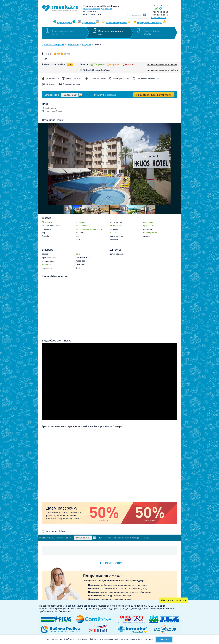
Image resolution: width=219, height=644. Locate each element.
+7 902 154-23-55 (160, 15)
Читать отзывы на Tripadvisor (163, 70)
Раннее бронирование (116, 23)
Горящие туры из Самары (150, 23)
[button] (178, 164)
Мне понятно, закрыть (172, 600)
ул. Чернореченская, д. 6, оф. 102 (97, 9)
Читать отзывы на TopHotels (162, 64)
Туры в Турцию (64, 23)
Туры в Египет (89, 23)
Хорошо (164, 639)
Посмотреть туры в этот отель (154, 95)
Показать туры (162, 538)
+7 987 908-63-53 (160, 12)
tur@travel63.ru (159, 18)
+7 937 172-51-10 (160, 6)
